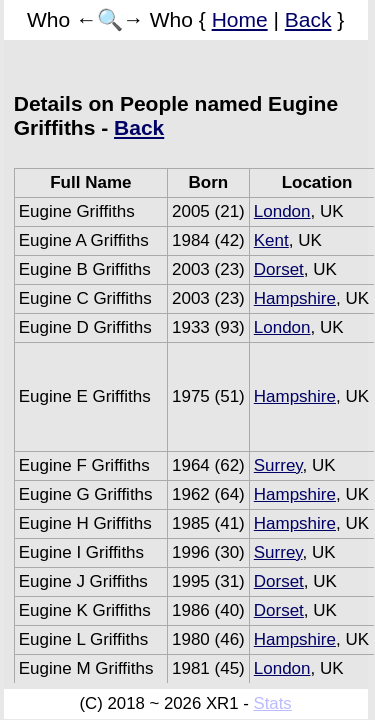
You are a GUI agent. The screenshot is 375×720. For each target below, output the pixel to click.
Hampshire (295, 298)
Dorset (279, 269)
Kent (271, 240)
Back (308, 19)
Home (240, 19)
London (282, 211)
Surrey (278, 465)
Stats (272, 703)
